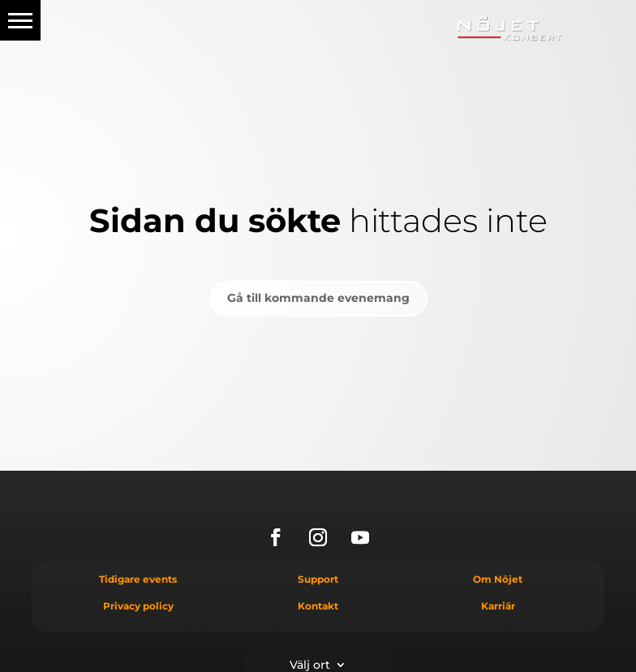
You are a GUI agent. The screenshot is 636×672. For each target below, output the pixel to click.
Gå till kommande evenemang (318, 298)
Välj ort (310, 664)
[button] (20, 20)
